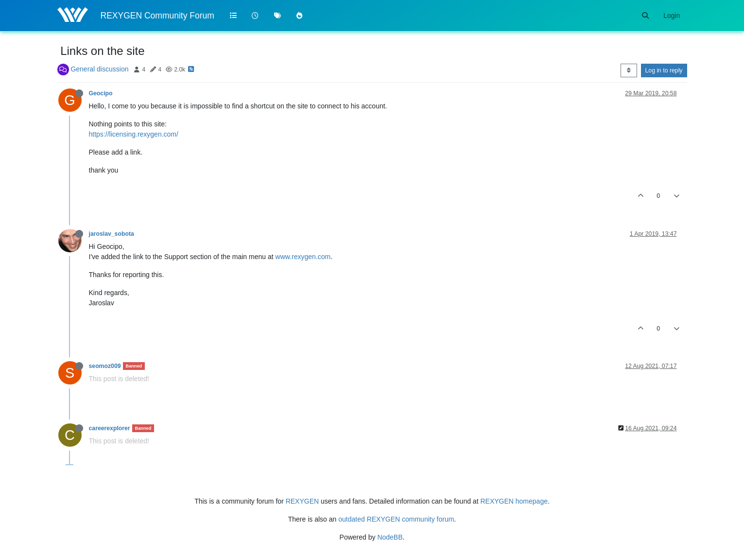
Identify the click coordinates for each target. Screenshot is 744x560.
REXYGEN (302, 501)
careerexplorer (110, 428)
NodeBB (390, 537)
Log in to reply (664, 70)
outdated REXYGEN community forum (396, 519)
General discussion (99, 69)
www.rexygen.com (303, 257)
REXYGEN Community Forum (157, 16)
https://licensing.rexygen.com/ (134, 134)
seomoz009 (105, 366)
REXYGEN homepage (514, 501)
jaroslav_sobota (112, 234)
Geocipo (101, 93)
